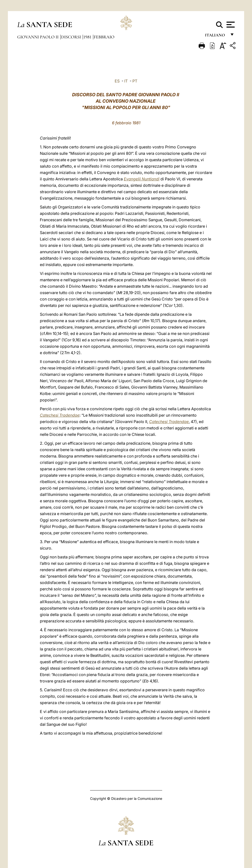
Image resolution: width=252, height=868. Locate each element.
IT (126, 81)
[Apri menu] (230, 25)
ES (117, 81)
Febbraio (104, 37)
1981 (88, 37)
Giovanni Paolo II (38, 37)
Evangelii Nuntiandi (142, 179)
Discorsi (71, 37)
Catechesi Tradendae (60, 415)
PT (135, 81)
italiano (216, 36)
